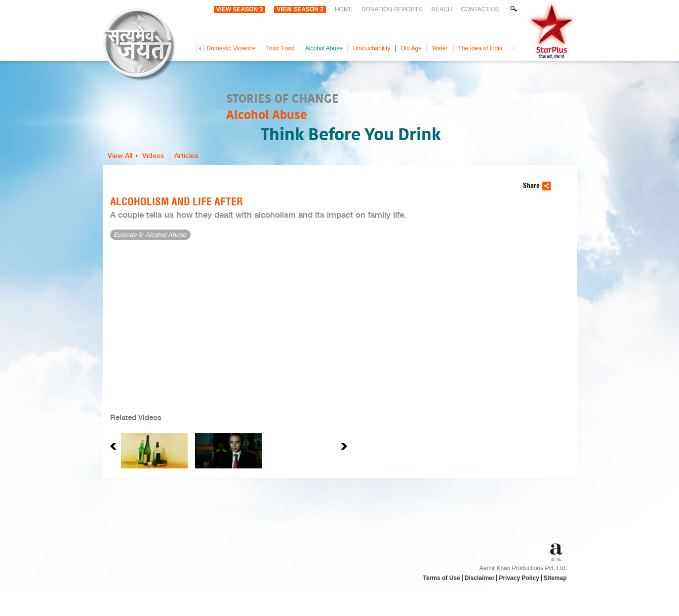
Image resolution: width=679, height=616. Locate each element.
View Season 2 (300, 9)
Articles (186, 156)
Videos (153, 156)
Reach (441, 9)
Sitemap (555, 578)
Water (440, 48)
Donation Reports (392, 9)
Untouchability (372, 48)
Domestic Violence (231, 48)
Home (344, 9)
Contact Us (480, 9)
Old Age (411, 48)
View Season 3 (240, 9)
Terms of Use (442, 578)
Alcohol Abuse (324, 48)
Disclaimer (480, 578)
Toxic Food (280, 48)
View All (120, 156)
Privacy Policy (519, 578)
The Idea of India (480, 48)
